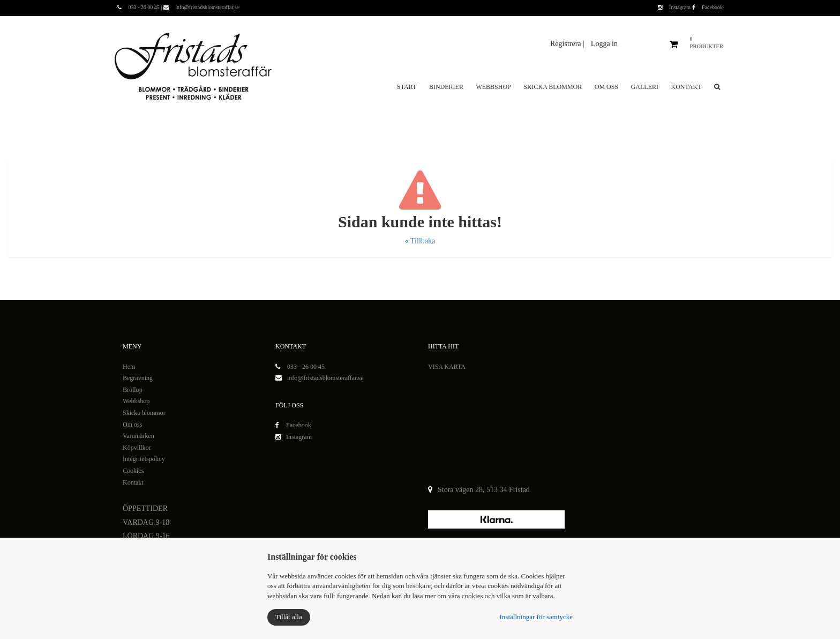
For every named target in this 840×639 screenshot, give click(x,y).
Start (407, 87)
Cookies (133, 471)
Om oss (606, 87)
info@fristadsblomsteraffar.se (325, 378)
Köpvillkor (137, 448)
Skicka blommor (553, 87)
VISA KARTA (447, 367)
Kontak (132, 482)
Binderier (446, 87)
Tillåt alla (289, 617)
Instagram (675, 7)
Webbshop (493, 87)
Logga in (604, 44)
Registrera (567, 44)
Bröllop (133, 390)
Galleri (645, 87)
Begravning (138, 378)
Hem (129, 367)
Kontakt (686, 87)
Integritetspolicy (144, 459)
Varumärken (138, 436)
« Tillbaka (420, 241)
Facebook (707, 7)
